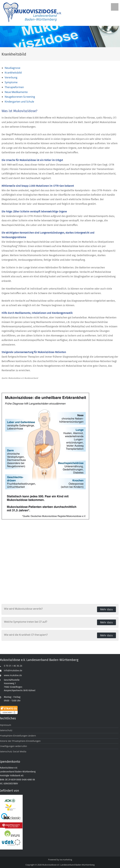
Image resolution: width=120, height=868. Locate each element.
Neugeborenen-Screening (20, 97)
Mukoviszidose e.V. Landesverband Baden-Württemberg (68, 865)
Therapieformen (14, 87)
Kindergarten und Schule (19, 102)
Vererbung (11, 77)
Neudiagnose (12, 68)
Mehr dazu (106, 609)
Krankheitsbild (13, 73)
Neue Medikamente (16, 92)
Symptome (11, 82)
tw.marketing (66, 860)
